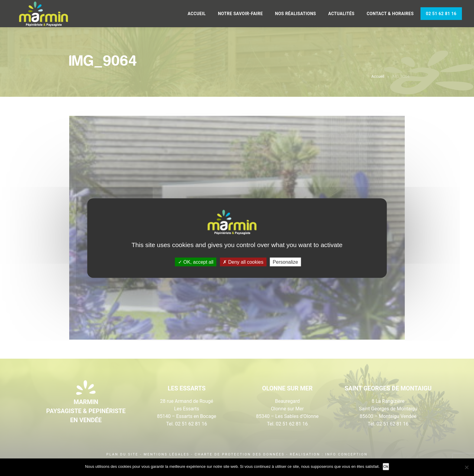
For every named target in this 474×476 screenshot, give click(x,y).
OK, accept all (196, 262)
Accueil (197, 14)
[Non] (466, 467)
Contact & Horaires (390, 14)
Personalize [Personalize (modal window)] (285, 262)
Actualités (341, 14)
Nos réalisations (296, 14)
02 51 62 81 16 (441, 14)
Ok (386, 466)
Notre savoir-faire (240, 14)
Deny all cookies (243, 262)
